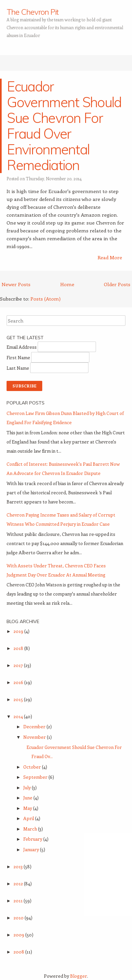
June (28, 798)
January (32, 849)
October (33, 767)
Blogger (79, 976)
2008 (19, 952)
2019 (19, 631)
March (31, 829)
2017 (19, 665)
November (35, 737)
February (33, 839)
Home (67, 284)
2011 (19, 901)
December (35, 726)
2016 (19, 682)
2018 (19, 648)
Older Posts (117, 284)
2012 (19, 883)
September (36, 777)
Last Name (18, 368)
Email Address (22, 347)
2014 (19, 716)
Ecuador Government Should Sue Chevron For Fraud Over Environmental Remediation (64, 126)
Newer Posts (16, 284)
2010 (19, 918)
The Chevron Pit (33, 12)
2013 (19, 866)
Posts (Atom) (46, 299)
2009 (19, 935)
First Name (19, 357)
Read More (110, 257)
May (28, 808)
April (29, 818)
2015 (19, 699)
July (28, 787)
